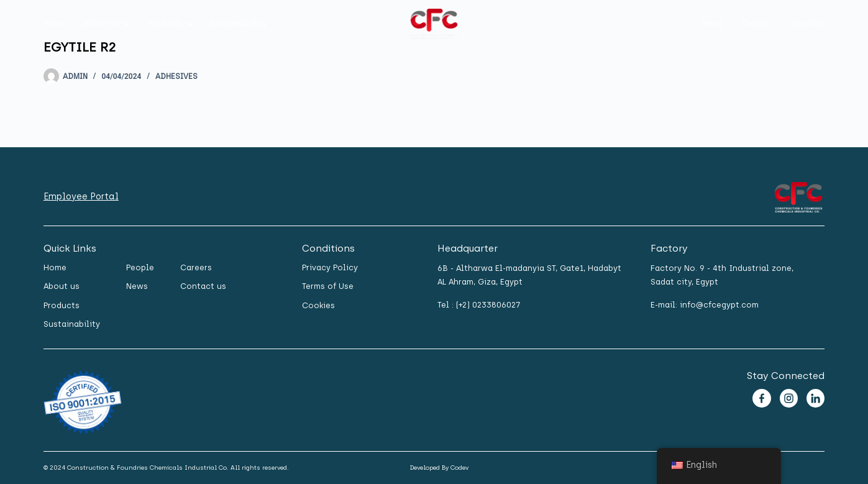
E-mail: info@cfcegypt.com (705, 305)
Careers (757, 23)
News (713, 23)
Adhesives (176, 76)
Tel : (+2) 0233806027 (479, 305)
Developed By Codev (439, 468)
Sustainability (239, 23)
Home (55, 23)
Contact (807, 23)
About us (102, 23)
